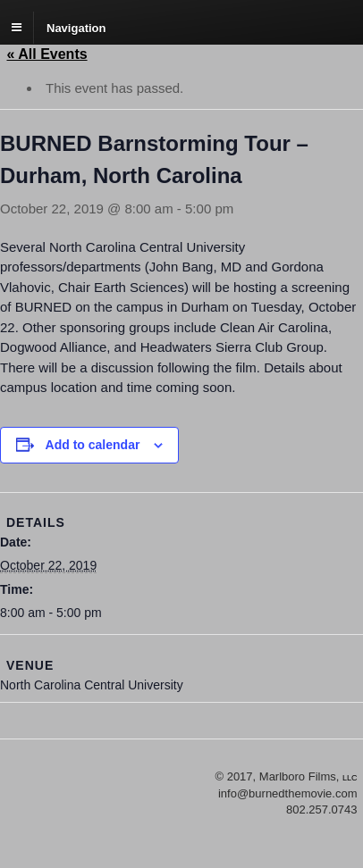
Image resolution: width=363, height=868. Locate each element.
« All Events (47, 54)
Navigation (76, 27)
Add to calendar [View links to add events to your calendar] (93, 445)
